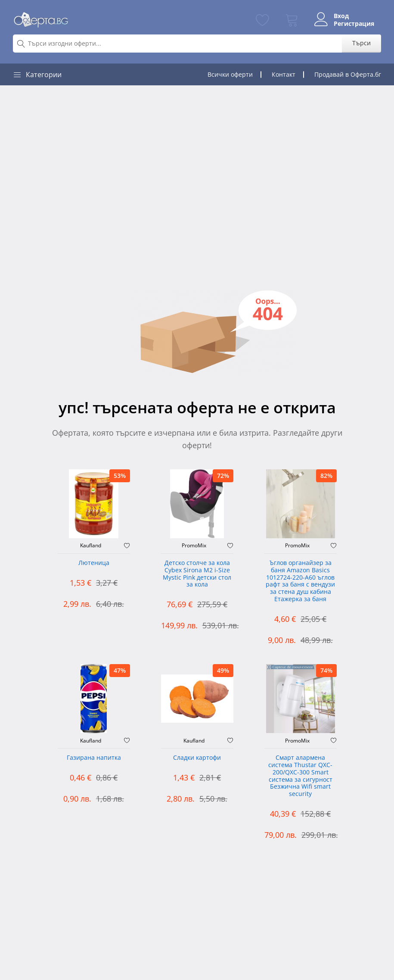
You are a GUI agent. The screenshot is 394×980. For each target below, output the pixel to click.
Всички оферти (230, 74)
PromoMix (194, 546)
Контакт (284, 74)
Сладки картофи (197, 758)
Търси (361, 43)
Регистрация (354, 24)
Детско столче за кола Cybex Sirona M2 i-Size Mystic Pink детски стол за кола (197, 574)
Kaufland (91, 546)
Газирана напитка (94, 758)
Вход (341, 16)
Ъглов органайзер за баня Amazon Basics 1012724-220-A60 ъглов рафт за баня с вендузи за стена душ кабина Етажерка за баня (300, 581)
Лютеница (94, 563)
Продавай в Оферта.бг (348, 74)
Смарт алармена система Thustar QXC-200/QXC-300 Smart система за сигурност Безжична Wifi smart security (300, 776)
